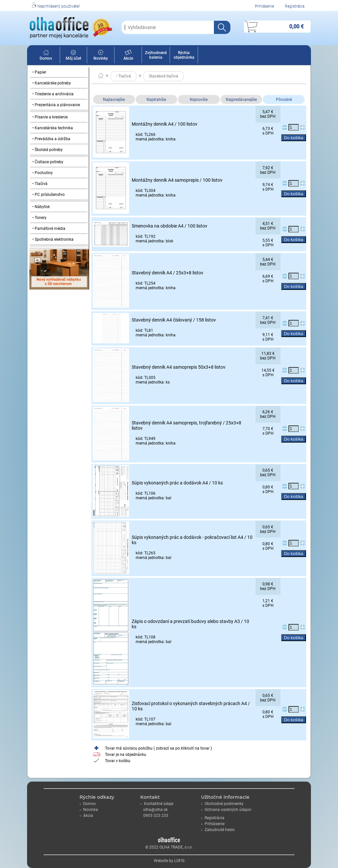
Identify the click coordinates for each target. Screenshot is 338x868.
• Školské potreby (48, 150)
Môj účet (73, 56)
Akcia (86, 816)
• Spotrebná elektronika (53, 239)
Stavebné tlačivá (164, 76)
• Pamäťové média (49, 229)
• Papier (39, 72)
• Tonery (39, 218)
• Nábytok (41, 207)
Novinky (101, 56)
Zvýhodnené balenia (156, 55)
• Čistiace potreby (48, 162)
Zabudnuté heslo (218, 830)
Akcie (128, 56)
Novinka (89, 810)
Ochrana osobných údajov (226, 810)
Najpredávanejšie (241, 100)
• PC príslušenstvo (49, 195)
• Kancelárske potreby (52, 83)
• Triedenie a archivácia (53, 94)
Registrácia (295, 6)
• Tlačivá (40, 184)
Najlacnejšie (114, 100)
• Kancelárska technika (53, 128)
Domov (46, 56)
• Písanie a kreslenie (50, 117)
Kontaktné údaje (157, 804)
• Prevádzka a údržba (51, 139)
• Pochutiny (43, 173)
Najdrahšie (156, 100)
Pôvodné (284, 100)
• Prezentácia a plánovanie (56, 105)
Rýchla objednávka (184, 55)
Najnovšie (199, 100)
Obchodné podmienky (222, 804)
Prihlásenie (264, 6)
